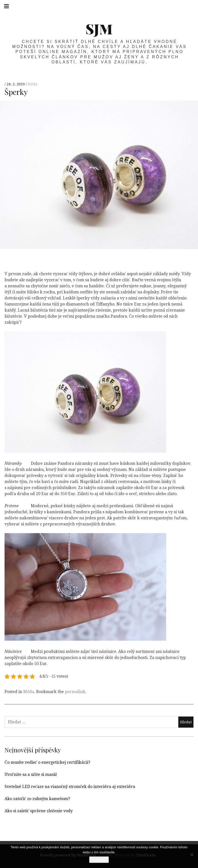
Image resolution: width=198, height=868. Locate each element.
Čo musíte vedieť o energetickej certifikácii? (47, 762)
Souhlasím (99, 860)
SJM (99, 29)
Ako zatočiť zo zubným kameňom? (37, 799)
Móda (33, 84)
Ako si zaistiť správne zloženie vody (39, 811)
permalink (75, 692)
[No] (192, 855)
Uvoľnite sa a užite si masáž (31, 774)
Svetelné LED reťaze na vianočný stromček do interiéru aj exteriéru (70, 787)
